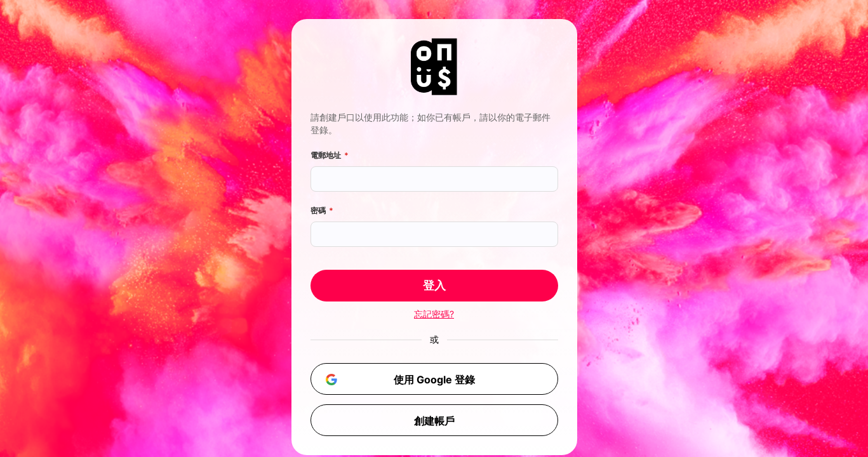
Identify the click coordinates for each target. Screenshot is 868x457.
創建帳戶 (434, 421)
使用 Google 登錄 (398, 379)
